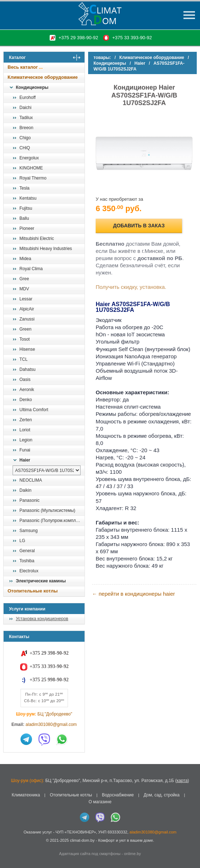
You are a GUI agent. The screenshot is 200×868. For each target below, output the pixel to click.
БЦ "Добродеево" (55, 714)
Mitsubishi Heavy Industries (46, 249)
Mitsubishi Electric (37, 238)
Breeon (26, 128)
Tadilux (26, 118)
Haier (25, 460)
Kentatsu (28, 198)
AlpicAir (27, 309)
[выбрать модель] (47, 470)
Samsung (29, 531)
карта (182, 781)
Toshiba (27, 561)
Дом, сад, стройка (162, 795)
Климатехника (26, 795)
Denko (26, 400)
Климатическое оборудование (43, 77)
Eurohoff (28, 97)
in (10, 845)
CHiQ (25, 148)
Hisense (27, 349)
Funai (25, 450)
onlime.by (133, 854)
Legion (26, 440)
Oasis (25, 380)
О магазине (100, 802)
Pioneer (27, 228)
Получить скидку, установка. (131, 287)
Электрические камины (41, 581)
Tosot (25, 339)
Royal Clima (31, 269)
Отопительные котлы (33, 591)
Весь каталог (23, 67)
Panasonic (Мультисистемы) (47, 510)
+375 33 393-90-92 (132, 38)
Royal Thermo (33, 178)
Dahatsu (28, 369)
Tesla (24, 188)
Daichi (25, 108)
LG (22, 541)
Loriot (25, 430)
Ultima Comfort (34, 410)
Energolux (29, 158)
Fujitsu (26, 208)
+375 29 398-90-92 (78, 38)
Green (25, 329)
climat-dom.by (82, 840)
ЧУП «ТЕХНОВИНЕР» (76, 832)
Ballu (24, 218)
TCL (24, 359)
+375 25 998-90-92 (49, 680)
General (27, 551)
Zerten (26, 420)
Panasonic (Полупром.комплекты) (52, 521)
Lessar (26, 299)
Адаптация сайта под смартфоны (90, 854)
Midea (25, 259)
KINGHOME (31, 168)
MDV (24, 289)
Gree (24, 279)
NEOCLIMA (31, 480)
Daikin (25, 490)
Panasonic (29, 500)
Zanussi (27, 319)
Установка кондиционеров (42, 619)
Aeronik (27, 390)
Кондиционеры (32, 87)
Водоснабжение (118, 795)
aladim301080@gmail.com (51, 724)
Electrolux (29, 571)
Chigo (25, 138)
